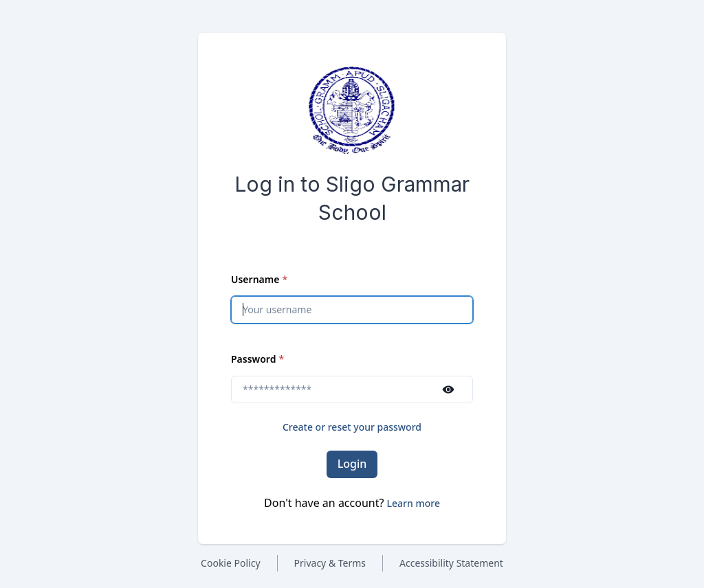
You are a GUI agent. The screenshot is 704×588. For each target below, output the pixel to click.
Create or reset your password (352, 427)
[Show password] (448, 389)
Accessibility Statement (451, 563)
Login (352, 464)
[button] (414, 503)
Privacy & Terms (330, 563)
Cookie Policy (230, 563)
